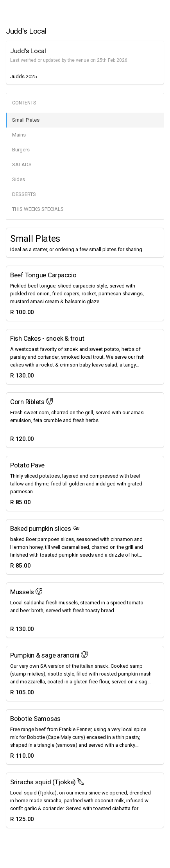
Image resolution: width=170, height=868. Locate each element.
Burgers (21, 150)
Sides (19, 179)
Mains (19, 135)
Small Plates (26, 120)
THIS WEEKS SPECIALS (38, 209)
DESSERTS (24, 194)
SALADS (22, 164)
